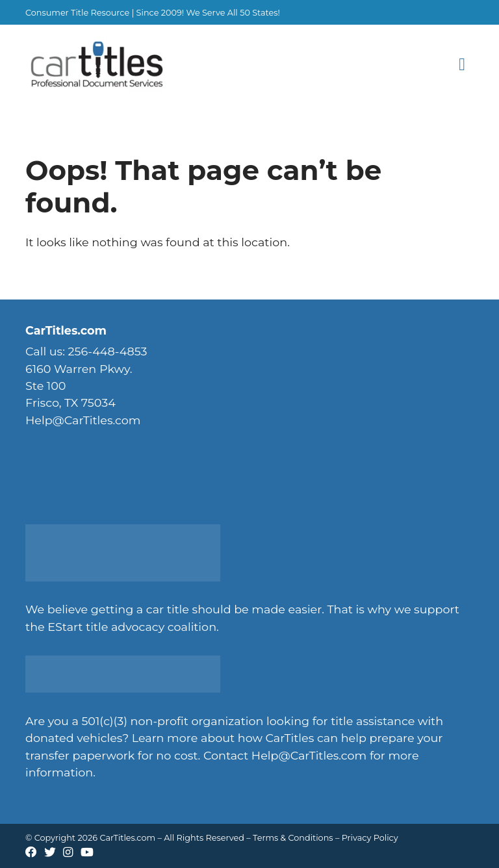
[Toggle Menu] (462, 65)
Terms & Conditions (293, 838)
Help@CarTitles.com (309, 755)
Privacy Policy (370, 838)
